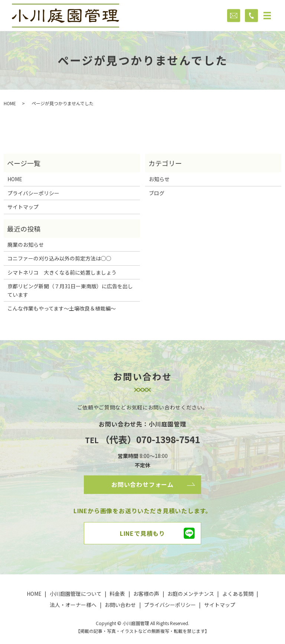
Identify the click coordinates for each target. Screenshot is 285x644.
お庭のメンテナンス (191, 594)
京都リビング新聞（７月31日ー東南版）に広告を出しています (70, 290)
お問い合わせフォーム (142, 484)
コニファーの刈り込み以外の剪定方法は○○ (59, 258)
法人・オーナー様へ (73, 605)
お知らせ (159, 179)
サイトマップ (23, 207)
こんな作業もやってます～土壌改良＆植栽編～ (62, 308)
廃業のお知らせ (26, 245)
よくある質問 (238, 594)
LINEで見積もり (142, 533)
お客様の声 (146, 594)
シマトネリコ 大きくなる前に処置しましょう (62, 272)
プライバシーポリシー (33, 193)
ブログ (157, 193)
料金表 (117, 594)
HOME (10, 103)
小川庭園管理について (76, 594)
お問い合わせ (120, 605)
